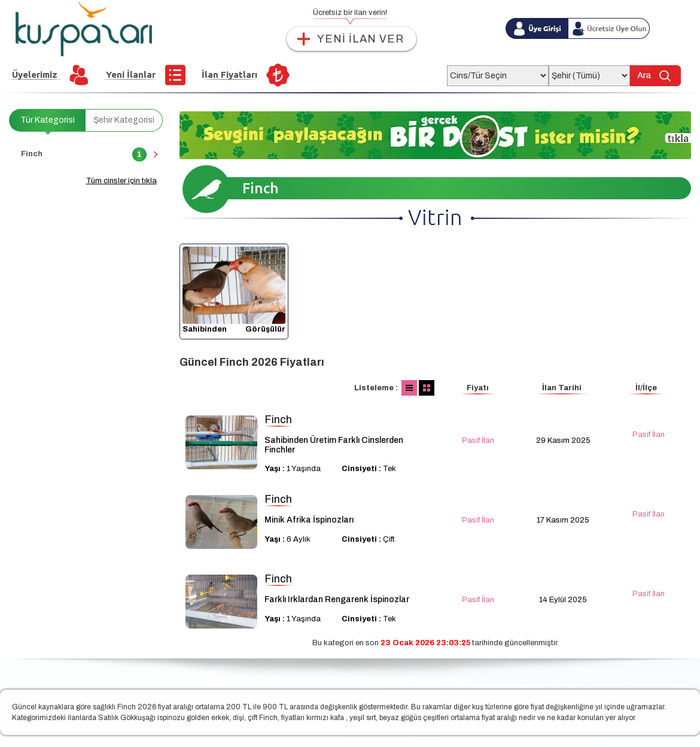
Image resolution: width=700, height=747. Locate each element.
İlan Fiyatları (229, 75)
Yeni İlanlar (131, 75)
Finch (84, 154)
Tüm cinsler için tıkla (121, 181)
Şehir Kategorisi (124, 120)
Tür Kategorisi (48, 120)
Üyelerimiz (35, 75)
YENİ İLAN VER (360, 39)
